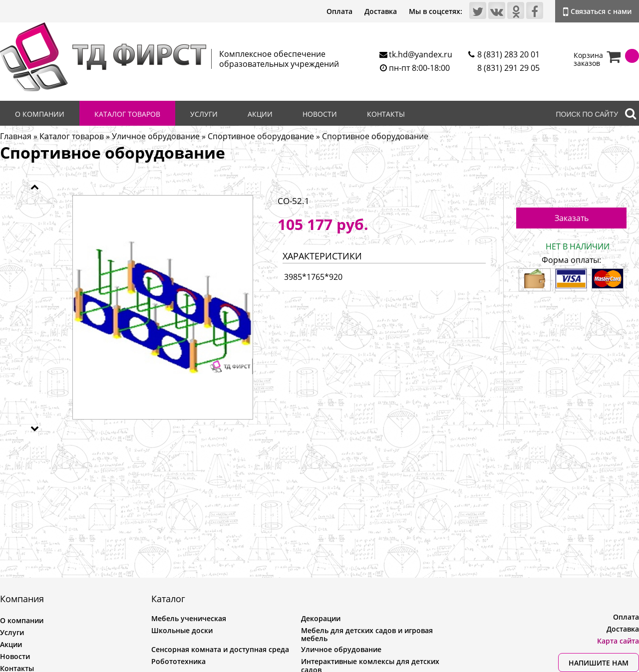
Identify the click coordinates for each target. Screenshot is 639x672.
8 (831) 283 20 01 (508, 54)
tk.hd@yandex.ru (421, 54)
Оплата (339, 11)
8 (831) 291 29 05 (508, 68)
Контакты (386, 114)
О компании (40, 114)
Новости (320, 114)
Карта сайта (618, 641)
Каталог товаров (127, 114)
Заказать (572, 218)
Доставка (381, 11)
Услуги (204, 114)
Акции (260, 114)
